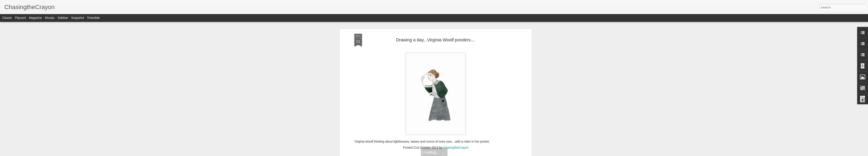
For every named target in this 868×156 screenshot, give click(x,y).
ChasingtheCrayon (456, 148)
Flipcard (20, 18)
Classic (7, 18)
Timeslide (93, 18)
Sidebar (63, 18)
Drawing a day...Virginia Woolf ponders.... (436, 40)
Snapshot (78, 18)
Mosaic (50, 18)
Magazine (35, 18)
